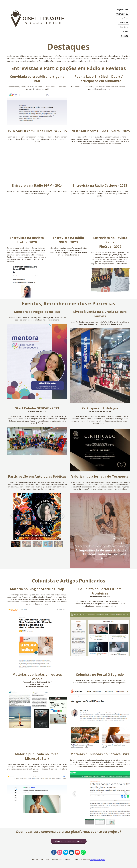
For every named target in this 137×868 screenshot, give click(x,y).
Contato (125, 36)
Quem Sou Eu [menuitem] (122, 14)
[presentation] (12, 516)
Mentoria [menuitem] (124, 27)
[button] (16, 544)
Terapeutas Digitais (98, 860)
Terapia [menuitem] (125, 31)
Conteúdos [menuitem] (123, 18)
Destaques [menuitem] (124, 23)
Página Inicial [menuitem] (123, 9)
